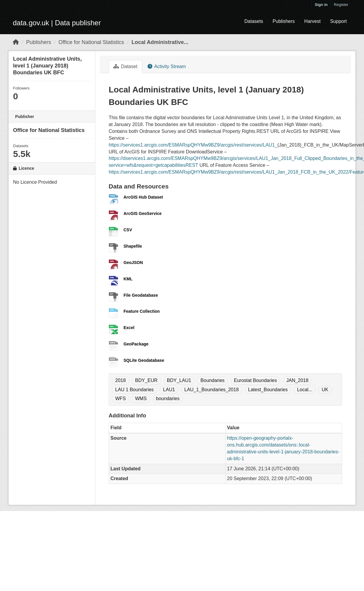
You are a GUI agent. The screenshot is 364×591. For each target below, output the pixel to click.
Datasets (254, 21)
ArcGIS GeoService (143, 213)
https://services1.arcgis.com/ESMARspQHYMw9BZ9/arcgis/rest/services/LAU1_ (193, 145)
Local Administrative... (160, 42)
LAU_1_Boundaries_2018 (212, 390)
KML (128, 279)
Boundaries (212, 380)
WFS (121, 399)
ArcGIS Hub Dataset (143, 197)
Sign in (321, 5)
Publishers (284, 21)
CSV (128, 230)
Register (341, 5)
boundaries (168, 399)
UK (325, 390)
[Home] (16, 42)
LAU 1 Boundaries (134, 390)
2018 (121, 380)
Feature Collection (142, 311)
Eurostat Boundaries (255, 380)
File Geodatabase (141, 295)
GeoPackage (136, 344)
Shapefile (133, 246)
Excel (129, 328)
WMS (141, 399)
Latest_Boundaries (268, 390)
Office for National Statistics (91, 42)
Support (338, 21)
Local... (305, 390)
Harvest (312, 21)
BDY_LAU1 (179, 380)
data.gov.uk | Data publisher (57, 23)
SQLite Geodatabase (144, 360)
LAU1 (169, 390)
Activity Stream (167, 66)
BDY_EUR (146, 380)
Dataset (125, 66)
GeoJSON (133, 263)
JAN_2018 (297, 380)
